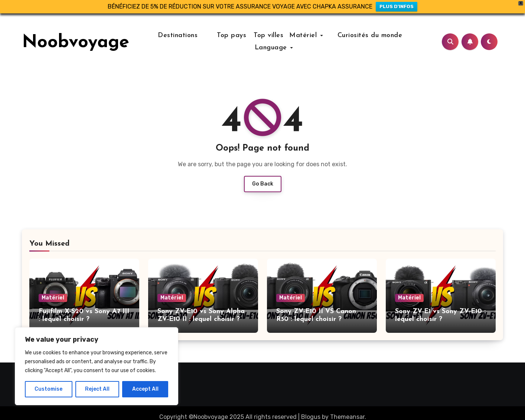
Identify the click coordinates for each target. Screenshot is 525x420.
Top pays (231, 35)
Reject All (97, 389)
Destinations (185, 35)
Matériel (305, 35)
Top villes (269, 35)
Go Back (263, 184)
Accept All (145, 389)
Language (277, 48)
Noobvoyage (76, 43)
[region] (97, 366)
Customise (48, 389)
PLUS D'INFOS (397, 6)
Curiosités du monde (361, 35)
